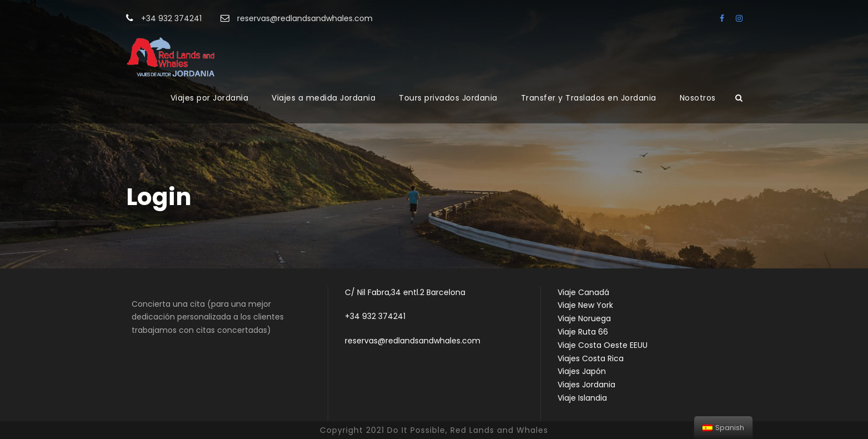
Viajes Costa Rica (591, 358)
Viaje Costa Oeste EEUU (603, 345)
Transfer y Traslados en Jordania (589, 98)
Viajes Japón (582, 371)
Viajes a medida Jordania (323, 98)
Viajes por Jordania (210, 98)
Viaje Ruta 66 (583, 332)
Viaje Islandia (582, 398)
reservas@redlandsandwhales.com (413, 341)
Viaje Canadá (583, 292)
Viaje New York (585, 305)
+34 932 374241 (375, 316)
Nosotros (698, 98)
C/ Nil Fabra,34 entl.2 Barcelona (405, 292)
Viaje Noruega (584, 318)
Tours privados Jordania (448, 98)
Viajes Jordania (586, 385)
